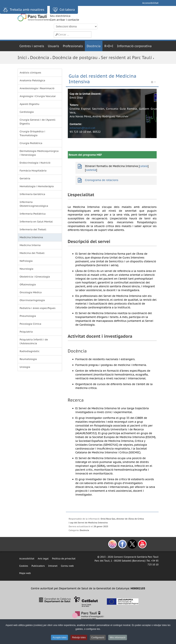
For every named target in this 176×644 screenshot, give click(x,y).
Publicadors (38, 566)
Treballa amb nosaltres (24, 10)
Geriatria (25, 178)
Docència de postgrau (75, 58)
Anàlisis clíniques (30, 73)
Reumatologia (28, 359)
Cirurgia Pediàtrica (31, 143)
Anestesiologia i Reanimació (37, 88)
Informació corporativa (134, 46)
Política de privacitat (64, 559)
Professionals (73, 46)
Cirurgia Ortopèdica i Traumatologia (32, 133)
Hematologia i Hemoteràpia (37, 186)
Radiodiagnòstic (30, 351)
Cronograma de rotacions (102, 180)
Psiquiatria (26, 332)
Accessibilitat (150, 3)
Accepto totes (59, 637)
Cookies (24, 566)
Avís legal (43, 559)
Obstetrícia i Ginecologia (35, 277)
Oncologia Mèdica (31, 292)
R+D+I (109, 46)
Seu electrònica (60, 16)
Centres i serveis (32, 46)
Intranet (53, 566)
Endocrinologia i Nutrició (35, 163)
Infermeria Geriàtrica (32, 194)
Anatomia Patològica (32, 80)
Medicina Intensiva (31, 237)
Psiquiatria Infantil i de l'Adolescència (34, 341)
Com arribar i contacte (65, 20)
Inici (22, 58)
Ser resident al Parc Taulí (126, 58)
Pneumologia (28, 316)
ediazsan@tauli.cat (83, 128)
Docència (94, 46)
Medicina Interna (30, 245)
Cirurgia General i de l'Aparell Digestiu (38, 122)
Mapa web (25, 573)
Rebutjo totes (79, 637)
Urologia (25, 367)
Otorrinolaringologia (32, 300)
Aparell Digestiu (30, 104)
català (144, 166)
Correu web (67, 566)
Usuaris (53, 46)
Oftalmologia (28, 285)
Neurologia (27, 269)
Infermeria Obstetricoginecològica (34, 204)
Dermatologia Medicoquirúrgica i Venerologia (39, 153)
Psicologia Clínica (31, 324)
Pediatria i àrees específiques (38, 308)
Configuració (98, 637)
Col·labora (64, 10)
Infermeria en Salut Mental (36, 222)
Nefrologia (26, 261)
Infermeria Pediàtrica (33, 214)
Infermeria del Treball (33, 229)
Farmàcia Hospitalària (33, 171)
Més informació (117, 637)
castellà (91, 170)
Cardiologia (27, 112)
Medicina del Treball (32, 253)
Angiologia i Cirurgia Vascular (38, 96)
